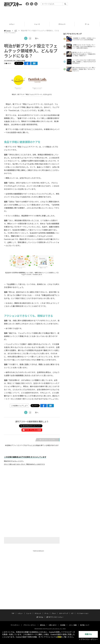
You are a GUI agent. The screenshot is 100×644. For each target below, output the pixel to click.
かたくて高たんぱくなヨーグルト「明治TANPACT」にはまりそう (24, 464)
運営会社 (43, 623)
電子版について (85, 623)
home (7, 31)
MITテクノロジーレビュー (55, 615)
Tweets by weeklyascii (38, 551)
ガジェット (62, 24)
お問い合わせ (53, 623)
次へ (37, 38)
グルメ (54, 611)
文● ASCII (8, 63)
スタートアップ (64, 611)
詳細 (59, 637)
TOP (13, 611)
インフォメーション (83, 611)
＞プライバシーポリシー (88, 639)
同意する (88, 634)
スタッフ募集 (73, 623)
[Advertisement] (50, 14)
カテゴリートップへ (47, 440)
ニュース (37, 24)
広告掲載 (63, 623)
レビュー (12, 24)
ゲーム (87, 24)
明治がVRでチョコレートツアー (14, 461)
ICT (16, 31)
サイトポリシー (15, 623)
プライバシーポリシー (30, 623)
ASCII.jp (40, 615)
